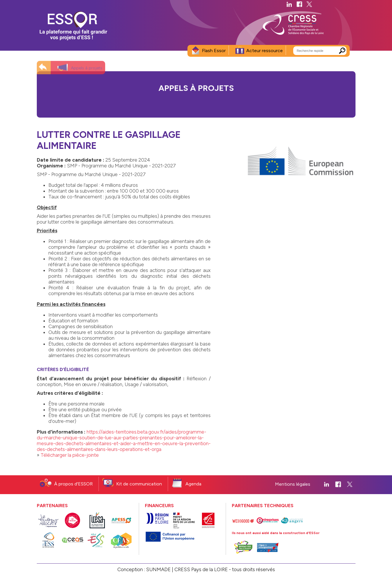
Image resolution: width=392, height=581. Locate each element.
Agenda (193, 484)
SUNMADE (158, 569)
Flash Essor (214, 51)
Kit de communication (139, 484)
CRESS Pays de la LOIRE (201, 569)
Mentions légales (293, 484)
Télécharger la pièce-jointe (70, 455)
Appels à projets (87, 65)
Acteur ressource (265, 51)
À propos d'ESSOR (73, 484)
